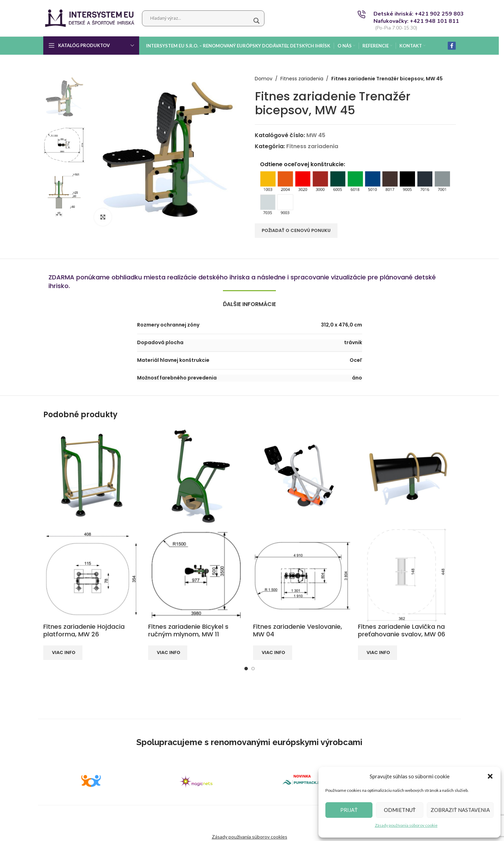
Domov (264, 79)
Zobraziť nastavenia (460, 810)
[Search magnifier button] (256, 21)
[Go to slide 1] (246, 669)
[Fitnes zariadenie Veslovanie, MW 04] (302, 476)
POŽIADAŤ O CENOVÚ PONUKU (296, 230)
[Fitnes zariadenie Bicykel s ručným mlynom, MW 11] (197, 476)
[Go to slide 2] (253, 669)
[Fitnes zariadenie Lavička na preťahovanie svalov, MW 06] (407, 476)
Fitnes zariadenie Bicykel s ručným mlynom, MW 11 (188, 630)
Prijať (349, 810)
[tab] (249, 301)
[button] (490, 776)
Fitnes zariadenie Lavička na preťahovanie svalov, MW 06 (402, 630)
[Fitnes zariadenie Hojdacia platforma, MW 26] (92, 476)
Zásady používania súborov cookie (406, 825)
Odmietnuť (400, 810)
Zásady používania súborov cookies (250, 837)
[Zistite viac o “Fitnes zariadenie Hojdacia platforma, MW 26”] (63, 653)
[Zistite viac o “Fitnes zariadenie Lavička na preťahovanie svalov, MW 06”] (377, 653)
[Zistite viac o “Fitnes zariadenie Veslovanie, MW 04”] (273, 653)
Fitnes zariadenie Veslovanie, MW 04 (298, 630)
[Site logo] (89, 17)
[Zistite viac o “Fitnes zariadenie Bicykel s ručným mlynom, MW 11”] (168, 653)
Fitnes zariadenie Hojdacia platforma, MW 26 (84, 630)
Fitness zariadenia (302, 79)
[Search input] (200, 18)
